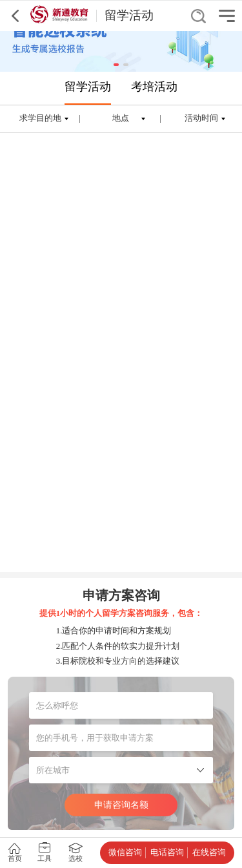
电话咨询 (167, 852)
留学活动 (88, 87)
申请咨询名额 (121, 805)
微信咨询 (125, 852)
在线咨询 (209, 852)
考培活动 (154, 87)
